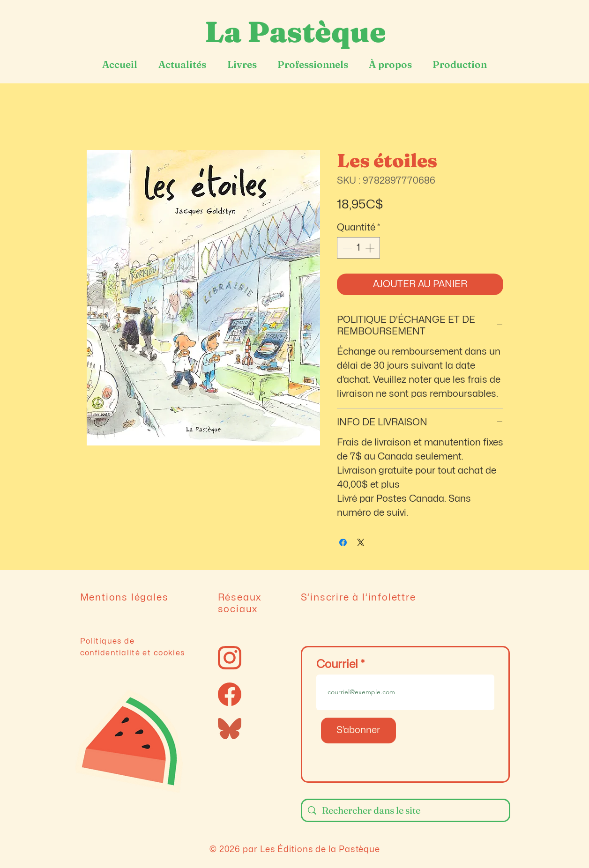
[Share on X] (361, 542)
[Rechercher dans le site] (406, 810)
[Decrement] (346, 248)
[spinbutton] (358, 248)
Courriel (337, 664)
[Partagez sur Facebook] (343, 542)
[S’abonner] (358, 731)
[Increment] (371, 248)
